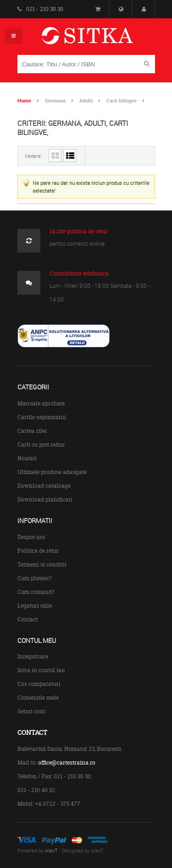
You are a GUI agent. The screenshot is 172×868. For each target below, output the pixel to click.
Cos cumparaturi (39, 684)
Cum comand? (36, 592)
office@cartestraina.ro (67, 763)
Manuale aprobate (41, 403)
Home (24, 100)
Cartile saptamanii (42, 417)
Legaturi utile (35, 606)
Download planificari (45, 499)
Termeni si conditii (42, 564)
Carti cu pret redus (41, 445)
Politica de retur (38, 551)
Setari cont (31, 711)
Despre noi (31, 537)
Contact (28, 619)
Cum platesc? (35, 578)
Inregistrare (33, 656)
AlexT (51, 850)
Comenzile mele (38, 698)
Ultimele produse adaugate (52, 472)
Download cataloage (44, 486)
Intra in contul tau (41, 670)
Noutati (27, 458)
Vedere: (33, 156)
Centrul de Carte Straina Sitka (101, 40)
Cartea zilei (32, 431)
